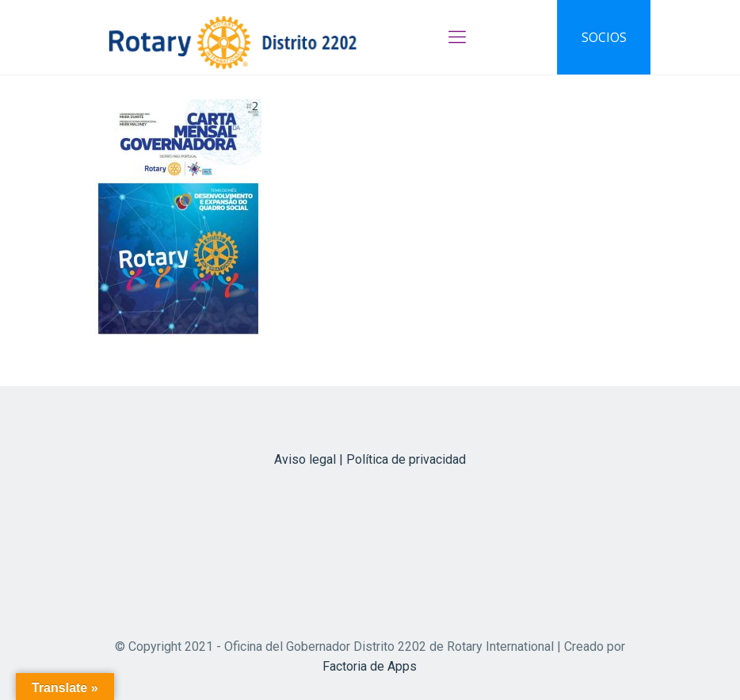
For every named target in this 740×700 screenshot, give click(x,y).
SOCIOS (604, 37)
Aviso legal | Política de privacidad (370, 459)
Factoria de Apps (370, 666)
